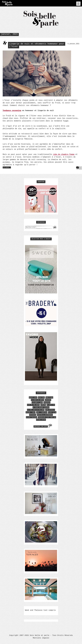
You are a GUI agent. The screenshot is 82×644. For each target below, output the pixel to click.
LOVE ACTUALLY (50, 410)
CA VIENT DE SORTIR (38, 400)
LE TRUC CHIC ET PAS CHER (36, 410)
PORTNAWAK (33, 415)
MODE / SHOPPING (42, 412)
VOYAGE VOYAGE (41, 420)
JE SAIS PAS (51, 405)
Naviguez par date (41, 426)
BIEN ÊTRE (41, 397)
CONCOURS (48, 400)
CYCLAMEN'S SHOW (37, 402)
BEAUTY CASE (33, 397)
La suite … (7, 168)
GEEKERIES (47, 402)
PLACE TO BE (52, 412)
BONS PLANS (49, 397)
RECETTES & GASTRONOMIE (45, 415)
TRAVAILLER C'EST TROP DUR (47, 417)
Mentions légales (41, 638)
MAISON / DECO (31, 412)
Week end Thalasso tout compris (40, 610)
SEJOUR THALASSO (32, 417)
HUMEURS (43, 405)
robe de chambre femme (64, 154)
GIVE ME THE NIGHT (33, 405)
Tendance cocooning (12, 111)
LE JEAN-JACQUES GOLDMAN (41, 407)
